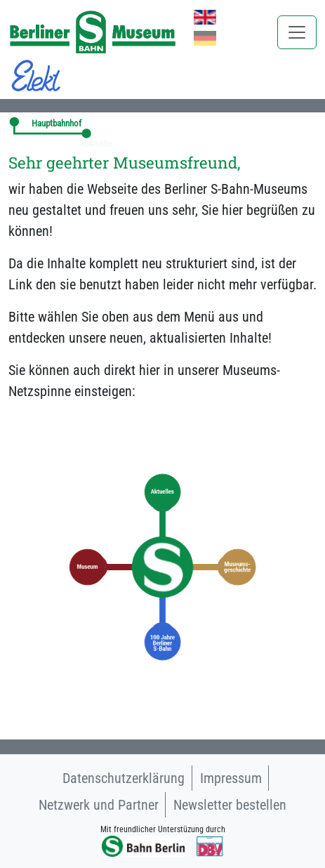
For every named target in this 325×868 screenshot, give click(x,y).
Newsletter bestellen (230, 805)
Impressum (231, 778)
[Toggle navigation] (297, 32)
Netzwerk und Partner (99, 805)
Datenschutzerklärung (124, 778)
